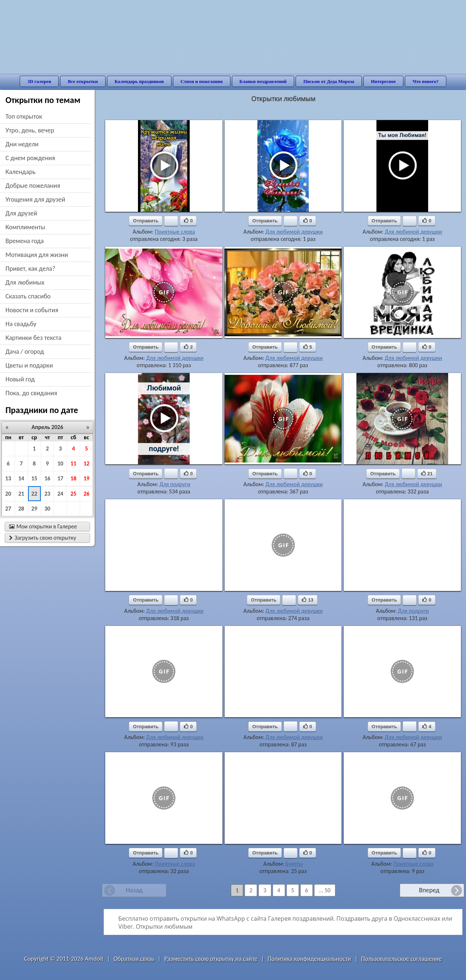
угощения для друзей (35, 199)
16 (47, 478)
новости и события (32, 310)
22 (34, 494)
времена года (25, 241)
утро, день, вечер (30, 130)
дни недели (22, 144)
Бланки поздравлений (263, 81)
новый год (20, 379)
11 (74, 463)
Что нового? (425, 81)
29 (34, 509)
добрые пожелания (33, 186)
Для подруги (175, 484)
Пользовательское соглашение (401, 959)
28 (21, 509)
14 (21, 478)
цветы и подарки (29, 365)
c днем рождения (30, 158)
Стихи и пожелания (202, 81)
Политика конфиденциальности (309, 959)
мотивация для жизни (37, 255)
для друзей (21, 213)
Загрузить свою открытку (43, 538)
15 (34, 478)
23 (47, 494)
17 (60, 478)
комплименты (25, 227)
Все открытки (83, 81)
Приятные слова (175, 232)
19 (86, 478)
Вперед (429, 890)
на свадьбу (21, 324)
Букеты (294, 864)
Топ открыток (24, 116)
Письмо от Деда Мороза (329, 81)
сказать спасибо (28, 296)
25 (74, 494)
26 (86, 494)
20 (8, 494)
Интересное (383, 81)
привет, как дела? (30, 269)
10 (60, 463)
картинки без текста (33, 338)
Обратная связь (134, 959)
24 (60, 494)
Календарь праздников (139, 81)
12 (86, 463)
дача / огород (25, 352)
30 (47, 509)
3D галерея (39, 81)
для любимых (25, 282)
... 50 (325, 890)
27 (8, 509)
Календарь (21, 172)
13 (8, 478)
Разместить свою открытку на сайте (211, 959)
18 (74, 478)
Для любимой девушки (294, 232)
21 (21, 494)
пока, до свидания (31, 393)
